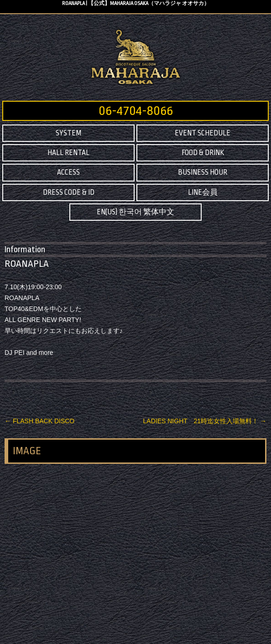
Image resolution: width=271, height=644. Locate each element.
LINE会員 (203, 192)
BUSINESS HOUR (203, 172)
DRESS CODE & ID (69, 192)
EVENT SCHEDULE (203, 133)
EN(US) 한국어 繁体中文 (135, 212)
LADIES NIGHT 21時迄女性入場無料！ (205, 421)
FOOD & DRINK (203, 153)
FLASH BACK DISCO (39, 421)
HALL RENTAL (68, 153)
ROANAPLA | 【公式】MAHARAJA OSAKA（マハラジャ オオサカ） (136, 3)
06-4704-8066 (136, 111)
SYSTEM (68, 133)
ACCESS (68, 172)
